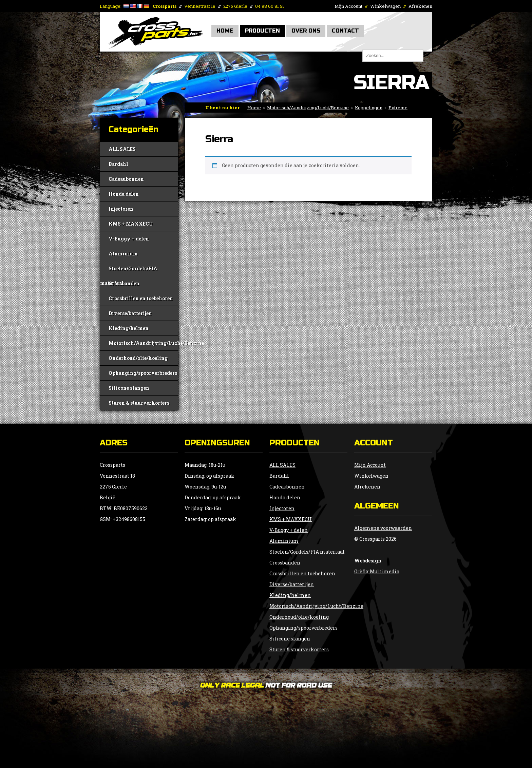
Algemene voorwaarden (383, 528)
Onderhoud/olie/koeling (138, 358)
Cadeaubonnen (126, 179)
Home (225, 31)
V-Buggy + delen (129, 239)
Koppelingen (369, 108)
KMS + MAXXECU (131, 224)
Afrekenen (420, 6)
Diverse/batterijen (130, 313)
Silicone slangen (129, 388)
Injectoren (121, 209)
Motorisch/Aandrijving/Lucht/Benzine (308, 108)
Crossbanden (124, 283)
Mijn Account (348, 6)
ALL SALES (122, 149)
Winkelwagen (385, 6)
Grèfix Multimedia (377, 571)
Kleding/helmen (129, 328)
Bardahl (118, 164)
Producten (262, 31)
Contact (345, 31)
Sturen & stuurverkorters (139, 403)
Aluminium (123, 254)
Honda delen (124, 194)
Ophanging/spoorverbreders (143, 373)
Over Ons (306, 31)
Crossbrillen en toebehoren (141, 298)
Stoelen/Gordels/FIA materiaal (129, 271)
